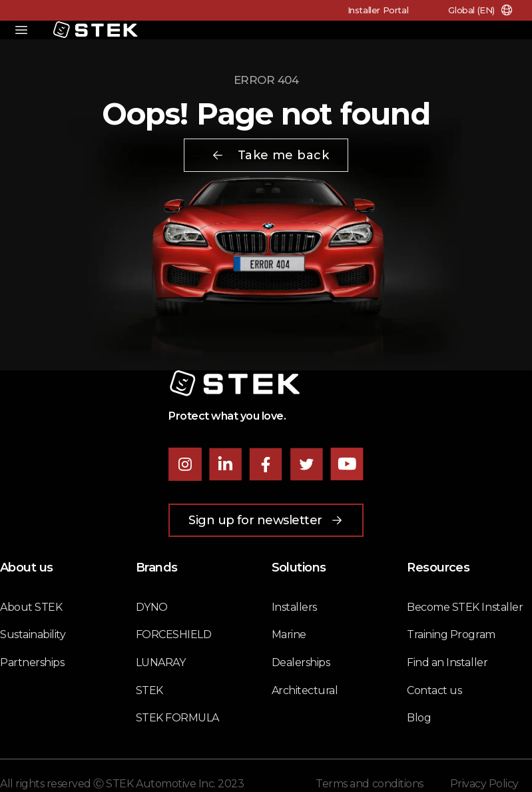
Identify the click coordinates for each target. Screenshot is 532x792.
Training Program (451, 634)
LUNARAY (161, 662)
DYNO (152, 607)
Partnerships (32, 662)
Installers (294, 607)
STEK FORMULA (177, 718)
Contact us (434, 690)
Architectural (305, 690)
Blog (419, 718)
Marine (289, 634)
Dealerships (301, 662)
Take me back (270, 155)
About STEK (31, 607)
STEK (149, 690)
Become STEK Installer (465, 607)
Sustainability (33, 634)
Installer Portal (378, 10)
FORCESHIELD (174, 634)
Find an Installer (447, 662)
